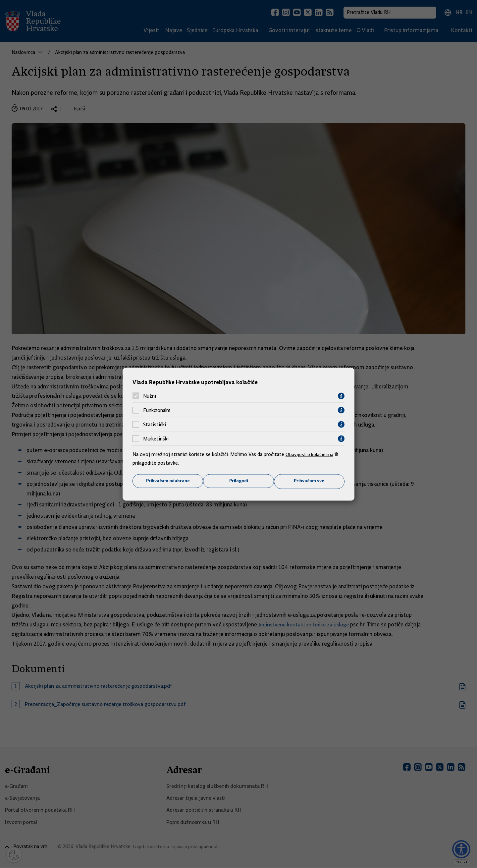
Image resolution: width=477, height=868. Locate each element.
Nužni (150, 396)
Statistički (155, 424)
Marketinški (156, 438)
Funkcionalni (157, 410)
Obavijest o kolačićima (310, 454)
